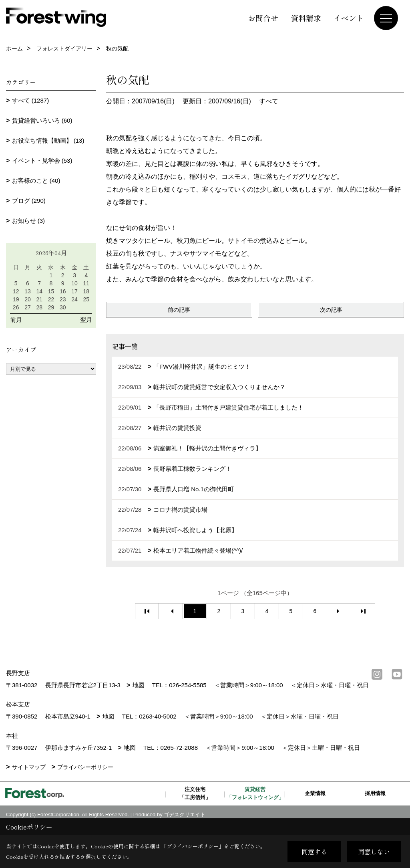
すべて (269, 101)
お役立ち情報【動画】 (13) (48, 140)
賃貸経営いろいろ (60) (42, 120)
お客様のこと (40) (36, 181)
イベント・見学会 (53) (42, 160)
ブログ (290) (29, 201)
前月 (16, 320)
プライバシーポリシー (85, 779)
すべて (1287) (31, 100)
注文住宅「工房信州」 (195, 805)
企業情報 (315, 805)
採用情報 (375, 805)
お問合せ (263, 18)
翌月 (86, 320)
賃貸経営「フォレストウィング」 (255, 805)
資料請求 (306, 18)
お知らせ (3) (29, 221)
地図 (139, 685)
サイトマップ (29, 779)
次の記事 (331, 310)
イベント (349, 18)
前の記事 (179, 310)
